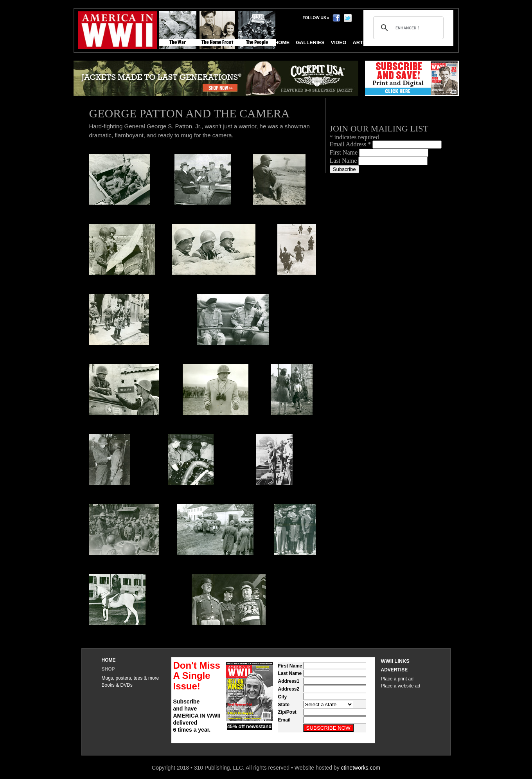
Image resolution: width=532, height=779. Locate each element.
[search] (407, 28)
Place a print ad (397, 679)
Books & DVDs (117, 685)
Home (109, 660)
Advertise (395, 670)
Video (339, 42)
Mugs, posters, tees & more (130, 678)
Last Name (344, 161)
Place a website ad (401, 686)
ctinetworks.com (361, 768)
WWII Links (395, 661)
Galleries (310, 42)
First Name (345, 152)
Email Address (351, 144)
